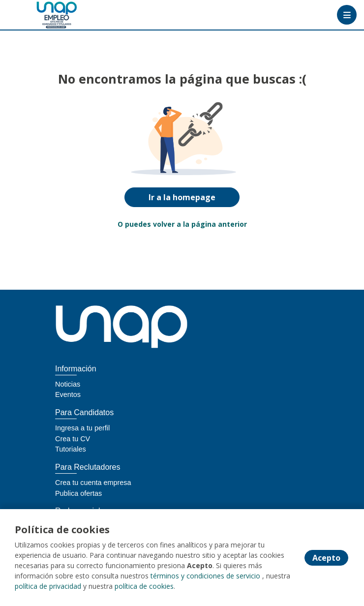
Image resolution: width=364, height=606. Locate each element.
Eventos (68, 394)
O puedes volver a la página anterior (182, 224)
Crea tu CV (73, 439)
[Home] (43, 15)
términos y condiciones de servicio (205, 576)
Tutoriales (71, 449)
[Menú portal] (347, 15)
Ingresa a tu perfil (82, 428)
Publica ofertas (78, 493)
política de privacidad (48, 586)
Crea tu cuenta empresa (93, 483)
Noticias (68, 384)
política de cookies (144, 586)
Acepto (326, 558)
